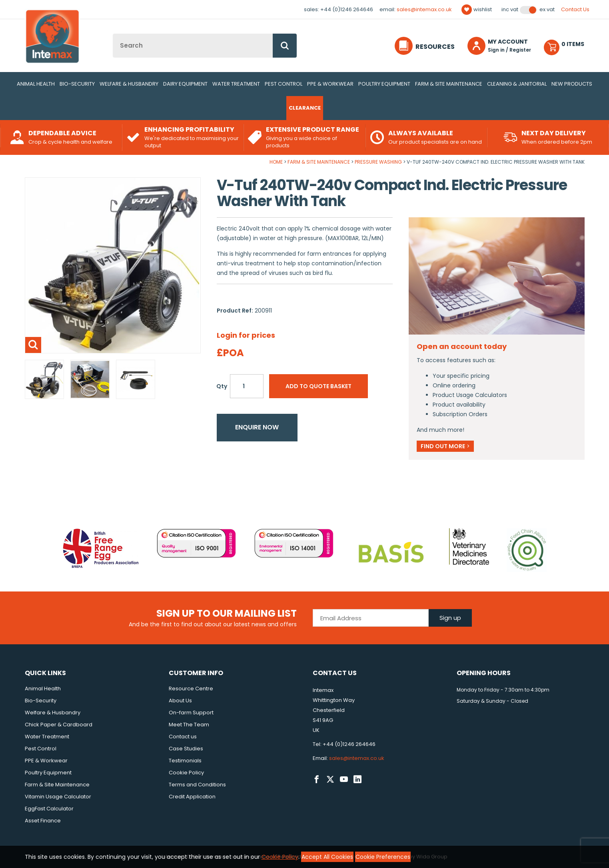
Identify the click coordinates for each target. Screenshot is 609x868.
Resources (435, 47)
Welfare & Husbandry (129, 84)
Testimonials (185, 761)
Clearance (305, 108)
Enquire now (257, 427)
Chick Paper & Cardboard (59, 725)
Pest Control (284, 84)
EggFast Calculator (49, 809)
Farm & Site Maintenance (449, 84)
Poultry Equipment (384, 84)
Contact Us (575, 9)
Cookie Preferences (383, 857)
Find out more (445, 446)
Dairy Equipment (185, 84)
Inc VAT (510, 10)
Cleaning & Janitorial (517, 84)
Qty (222, 386)
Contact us (183, 737)
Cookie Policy (186, 773)
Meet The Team (189, 725)
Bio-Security (77, 84)
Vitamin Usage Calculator (58, 797)
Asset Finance (43, 821)
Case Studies (186, 749)
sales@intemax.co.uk (424, 9)
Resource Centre (191, 689)
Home (276, 162)
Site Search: (113, 34)
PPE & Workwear (330, 84)
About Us (180, 701)
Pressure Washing (378, 162)
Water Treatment (236, 84)
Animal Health (36, 84)
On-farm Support (191, 713)
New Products (572, 84)
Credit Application (192, 797)
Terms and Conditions (197, 785)
